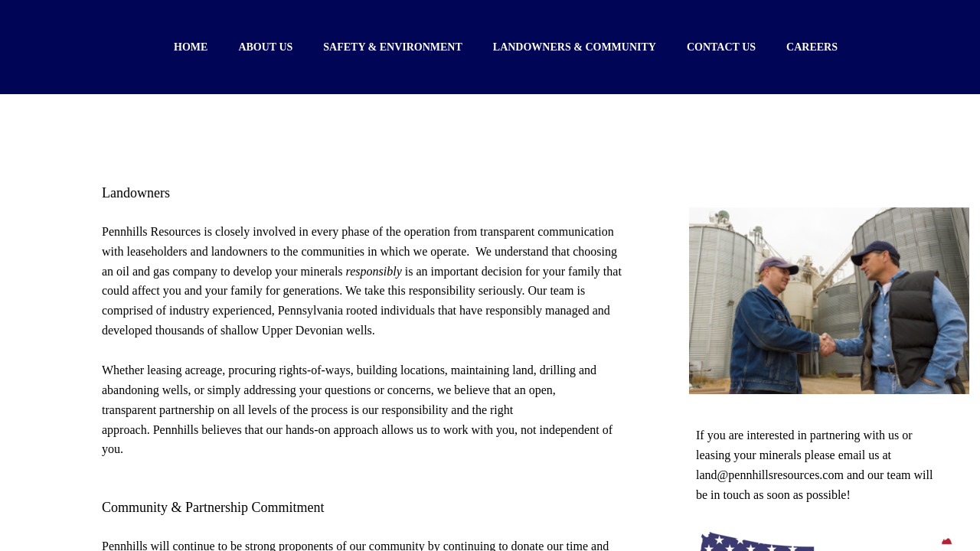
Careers (812, 47)
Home (191, 47)
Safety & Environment (393, 47)
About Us (265, 47)
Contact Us (721, 47)
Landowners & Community (575, 47)
